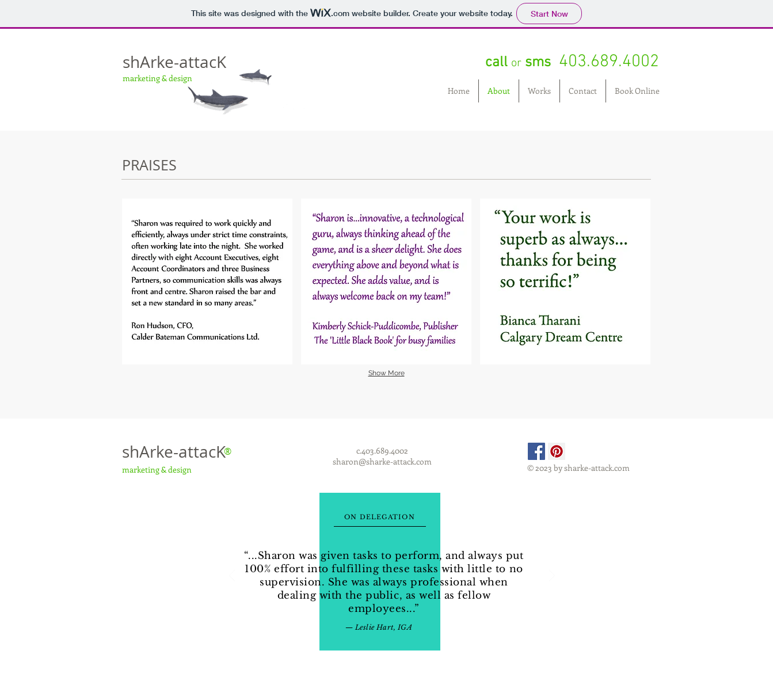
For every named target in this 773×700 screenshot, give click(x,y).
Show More (386, 373)
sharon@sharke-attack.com (382, 461)
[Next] (552, 577)
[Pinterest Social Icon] (557, 451)
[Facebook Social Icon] (536, 451)
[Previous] (232, 577)
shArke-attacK (174, 62)
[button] (207, 281)
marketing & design (157, 78)
